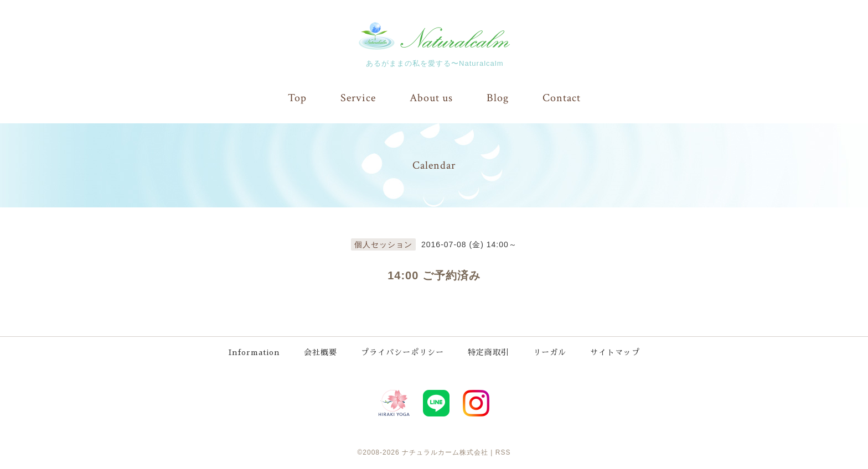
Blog (498, 98)
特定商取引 (489, 352)
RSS (503, 452)
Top (297, 98)
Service (358, 98)
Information (254, 352)
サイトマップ (615, 352)
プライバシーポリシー (402, 352)
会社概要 (321, 352)
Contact (562, 98)
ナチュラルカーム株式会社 (445, 452)
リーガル (550, 352)
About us (431, 98)
